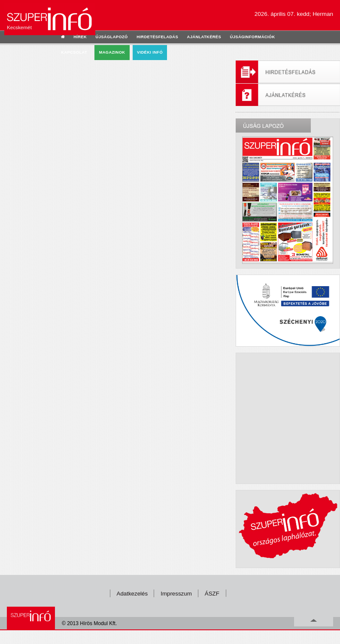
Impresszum (176, 594)
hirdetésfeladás (157, 37)
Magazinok (112, 52)
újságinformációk (253, 37)
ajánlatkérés (204, 37)
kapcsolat (74, 52)
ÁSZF (212, 594)
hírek (80, 37)
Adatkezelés (132, 594)
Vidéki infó (150, 52)
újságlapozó (112, 37)
